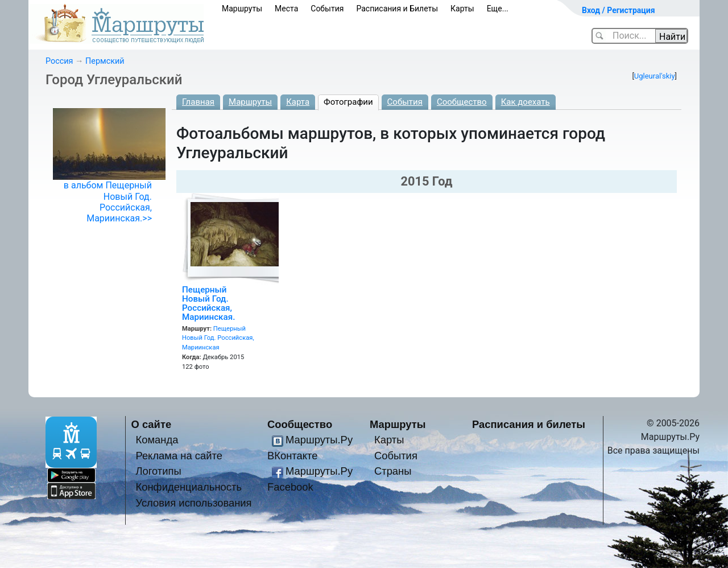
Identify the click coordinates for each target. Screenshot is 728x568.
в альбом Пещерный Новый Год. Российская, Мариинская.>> (108, 202)
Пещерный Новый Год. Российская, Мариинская (218, 338)
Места (286, 9)
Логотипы (158, 471)
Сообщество (462, 102)
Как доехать (526, 102)
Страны (393, 471)
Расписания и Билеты (397, 9)
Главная (198, 102)
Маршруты (242, 9)
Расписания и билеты (529, 424)
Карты (462, 9)
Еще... (498, 9)
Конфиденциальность (189, 487)
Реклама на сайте (179, 456)
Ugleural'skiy (655, 76)
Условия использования (193, 503)
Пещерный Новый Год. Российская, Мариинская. (208, 303)
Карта (298, 102)
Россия (59, 61)
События (327, 9)
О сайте (152, 424)
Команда (157, 440)
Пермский (105, 61)
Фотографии (348, 102)
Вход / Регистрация (619, 10)
